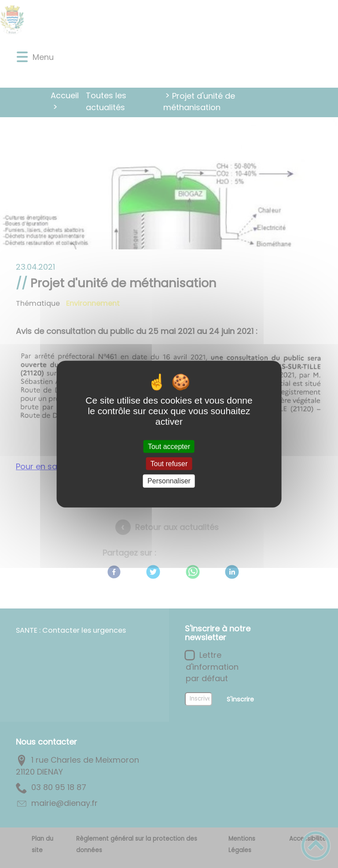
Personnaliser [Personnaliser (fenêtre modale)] (169, 481)
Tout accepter (169, 447)
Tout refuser (169, 464)
